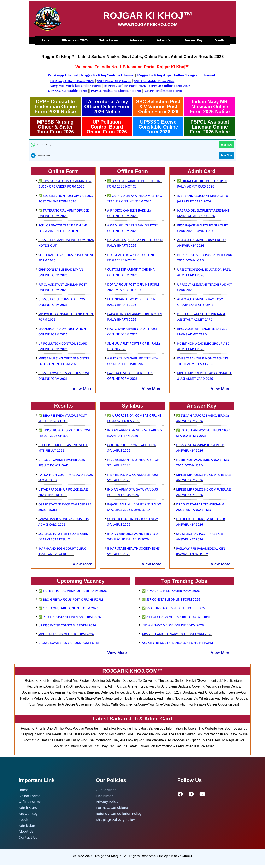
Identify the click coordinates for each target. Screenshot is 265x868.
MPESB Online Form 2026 (115, 86)
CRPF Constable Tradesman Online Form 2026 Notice (55, 106)
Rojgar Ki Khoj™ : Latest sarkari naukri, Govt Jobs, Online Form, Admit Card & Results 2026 (133, 57)
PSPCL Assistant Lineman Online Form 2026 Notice (210, 126)
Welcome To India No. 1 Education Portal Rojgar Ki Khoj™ (132, 67)
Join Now (226, 144)
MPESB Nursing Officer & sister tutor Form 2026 (55, 126)
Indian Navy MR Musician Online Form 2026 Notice (210, 106)
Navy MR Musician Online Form (64, 86)
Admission (138, 40)
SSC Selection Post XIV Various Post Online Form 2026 (158, 106)
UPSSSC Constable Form (94, 90)
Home (45, 40)
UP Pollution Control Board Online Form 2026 (107, 126)
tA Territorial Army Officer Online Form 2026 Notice (107, 106)
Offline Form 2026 (74, 40)
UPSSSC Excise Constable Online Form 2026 (158, 126)
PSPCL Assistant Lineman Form (143, 90)
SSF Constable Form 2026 (145, 81)
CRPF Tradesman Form (192, 90)
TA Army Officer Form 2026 (60, 81)
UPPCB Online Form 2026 (161, 86)
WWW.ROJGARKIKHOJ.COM (148, 25)
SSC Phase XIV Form (104, 81)
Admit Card (165, 40)
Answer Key (194, 40)
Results (219, 40)
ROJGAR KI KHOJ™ (148, 16)
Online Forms (109, 40)
